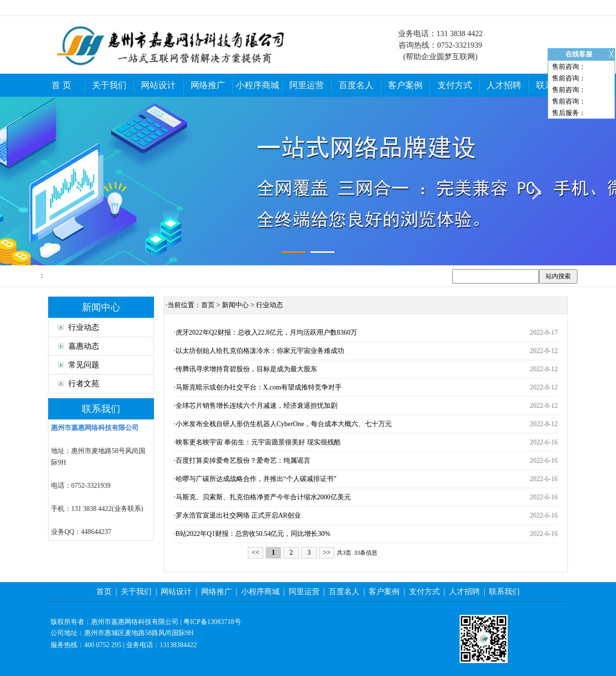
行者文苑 (79, 383)
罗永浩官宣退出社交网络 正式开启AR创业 (238, 515)
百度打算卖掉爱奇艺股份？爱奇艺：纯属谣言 (243, 461)
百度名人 (356, 85)
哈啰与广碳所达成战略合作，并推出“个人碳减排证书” (256, 479)
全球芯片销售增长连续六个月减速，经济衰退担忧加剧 (257, 406)
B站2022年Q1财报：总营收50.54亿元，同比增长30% (253, 534)
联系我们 (504, 591)
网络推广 (208, 85)
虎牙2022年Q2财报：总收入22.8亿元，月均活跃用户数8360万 (267, 332)
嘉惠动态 (79, 346)
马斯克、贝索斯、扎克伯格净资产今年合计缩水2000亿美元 (263, 497)
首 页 (61, 85)
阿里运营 (307, 85)
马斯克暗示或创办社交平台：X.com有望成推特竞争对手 (259, 387)
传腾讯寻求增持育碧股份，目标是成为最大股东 (246, 369)
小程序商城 (257, 85)
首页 (208, 305)
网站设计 (158, 85)
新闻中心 (235, 305)
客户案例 (405, 85)
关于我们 (109, 85)
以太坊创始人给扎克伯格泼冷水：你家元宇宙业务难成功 (260, 351)
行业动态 (79, 327)
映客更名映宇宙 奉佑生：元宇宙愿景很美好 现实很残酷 (258, 442)
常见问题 (79, 365)
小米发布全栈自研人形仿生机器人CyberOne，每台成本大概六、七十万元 (284, 424)
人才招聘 (504, 85)
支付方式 (455, 85)
